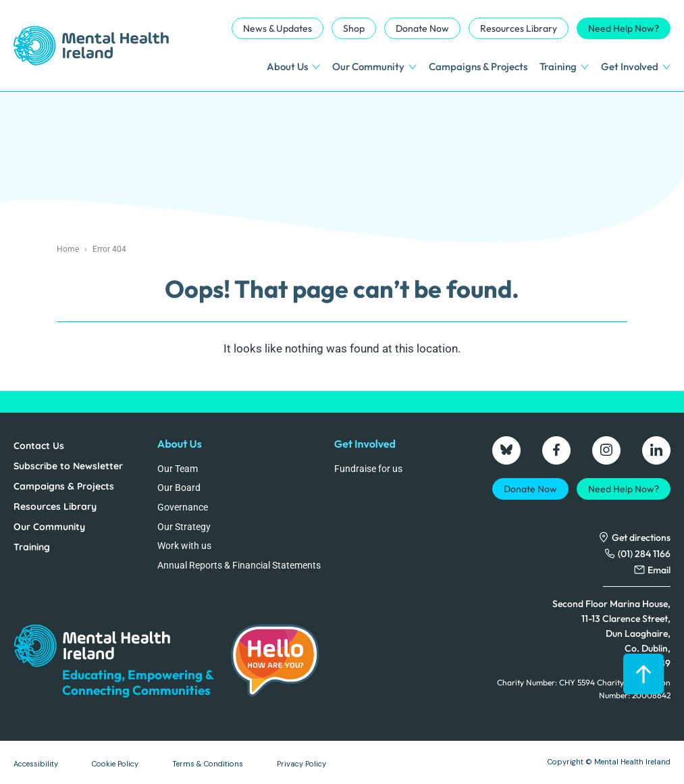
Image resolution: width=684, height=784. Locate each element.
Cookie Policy (115, 764)
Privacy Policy (301, 764)
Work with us (184, 546)
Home (68, 249)
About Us (293, 67)
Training (564, 67)
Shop (354, 28)
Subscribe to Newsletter (68, 466)
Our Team (178, 469)
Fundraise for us (368, 469)
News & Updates (278, 28)
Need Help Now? (624, 28)
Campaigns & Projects (478, 67)
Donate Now (422, 28)
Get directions (641, 538)
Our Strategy (184, 527)
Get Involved (636, 67)
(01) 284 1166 (644, 554)
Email (659, 570)
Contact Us (39, 446)
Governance (183, 507)
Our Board (179, 488)
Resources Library (519, 28)
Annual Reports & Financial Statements (239, 565)
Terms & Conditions (208, 764)
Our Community (374, 67)
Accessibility (36, 764)
